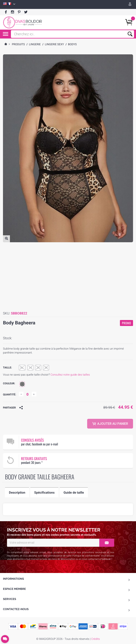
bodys (72, 44)
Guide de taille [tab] (74, 493)
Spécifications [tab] (44, 493)
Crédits (95, 639)
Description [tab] (17, 493)
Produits (18, 44)
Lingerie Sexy (54, 44)
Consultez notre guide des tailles (70, 375)
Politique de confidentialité (86, 556)
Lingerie (35, 44)
